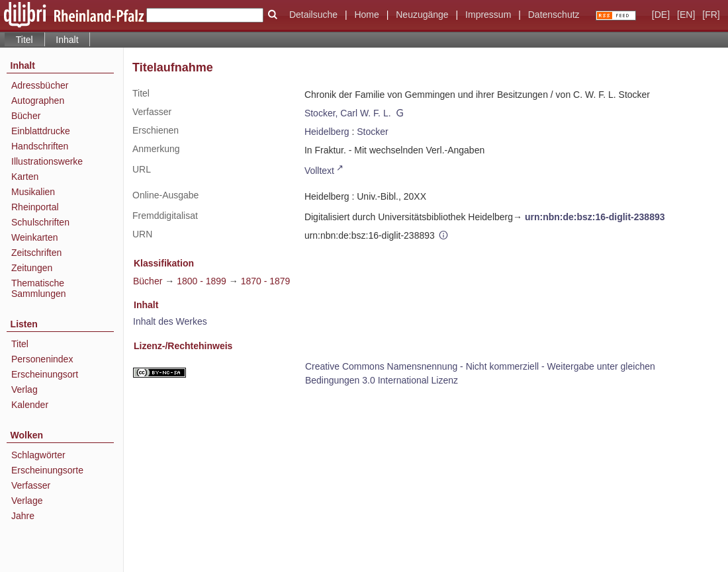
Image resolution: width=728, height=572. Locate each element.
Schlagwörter (38, 455)
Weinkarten (35, 237)
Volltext (319, 171)
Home (366, 15)
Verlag (24, 389)
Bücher (26, 116)
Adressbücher (40, 85)
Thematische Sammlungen (39, 288)
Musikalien (33, 192)
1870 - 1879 (266, 281)
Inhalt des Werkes (170, 321)
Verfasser (31, 485)
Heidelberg (327, 132)
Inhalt (67, 40)
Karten (25, 177)
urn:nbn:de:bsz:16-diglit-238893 (595, 217)
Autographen (38, 101)
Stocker (372, 132)
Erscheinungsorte (47, 470)
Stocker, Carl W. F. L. (348, 113)
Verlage (27, 501)
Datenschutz (554, 15)
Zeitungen (32, 268)
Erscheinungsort (45, 374)
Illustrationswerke (47, 161)
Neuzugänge (422, 15)
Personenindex (42, 359)
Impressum (488, 15)
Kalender (30, 405)
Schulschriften (40, 222)
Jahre (23, 516)
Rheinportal (35, 207)
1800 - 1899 (202, 281)
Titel (20, 344)
